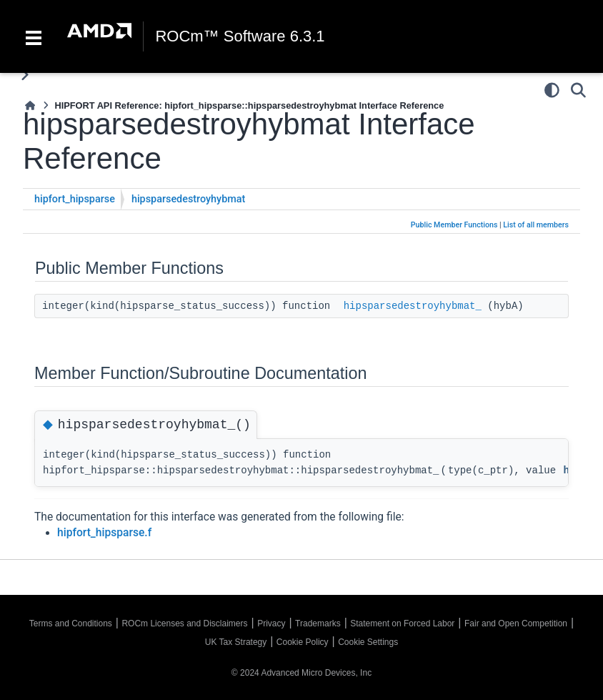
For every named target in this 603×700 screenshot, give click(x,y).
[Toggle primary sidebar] (25, 75)
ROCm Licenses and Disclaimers (184, 623)
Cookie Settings (368, 642)
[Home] (30, 105)
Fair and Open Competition (516, 623)
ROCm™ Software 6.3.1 (240, 36)
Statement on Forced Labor (402, 623)
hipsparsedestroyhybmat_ (413, 306)
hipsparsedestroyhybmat (188, 199)
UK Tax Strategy (236, 642)
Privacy (271, 623)
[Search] (578, 90)
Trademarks (318, 623)
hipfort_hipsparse (75, 199)
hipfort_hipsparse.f (104, 533)
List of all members (536, 225)
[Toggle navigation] (34, 36)
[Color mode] (552, 90)
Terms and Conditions (71, 623)
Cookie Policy (303, 642)
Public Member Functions (454, 225)
